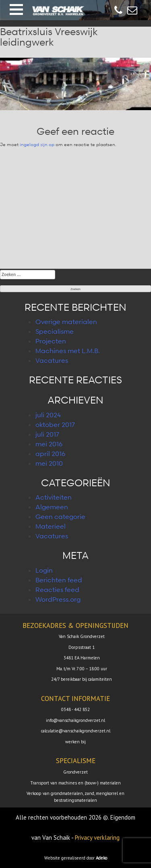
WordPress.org (58, 599)
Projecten (51, 341)
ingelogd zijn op (37, 144)
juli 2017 (47, 434)
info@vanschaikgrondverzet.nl (75, 720)
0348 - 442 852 (75, 709)
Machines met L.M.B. (68, 351)
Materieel (51, 526)
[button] (16, 9)
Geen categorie (60, 517)
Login (44, 570)
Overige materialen (66, 322)
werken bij (75, 742)
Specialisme (55, 331)
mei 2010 (49, 463)
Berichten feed (59, 580)
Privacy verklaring (97, 838)
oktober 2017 (55, 425)
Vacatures (52, 360)
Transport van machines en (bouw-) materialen (75, 783)
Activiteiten (54, 497)
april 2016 (50, 454)
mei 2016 (49, 444)
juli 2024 (48, 415)
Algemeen (52, 507)
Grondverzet (75, 772)
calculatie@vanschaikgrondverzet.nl (76, 731)
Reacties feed (57, 590)
